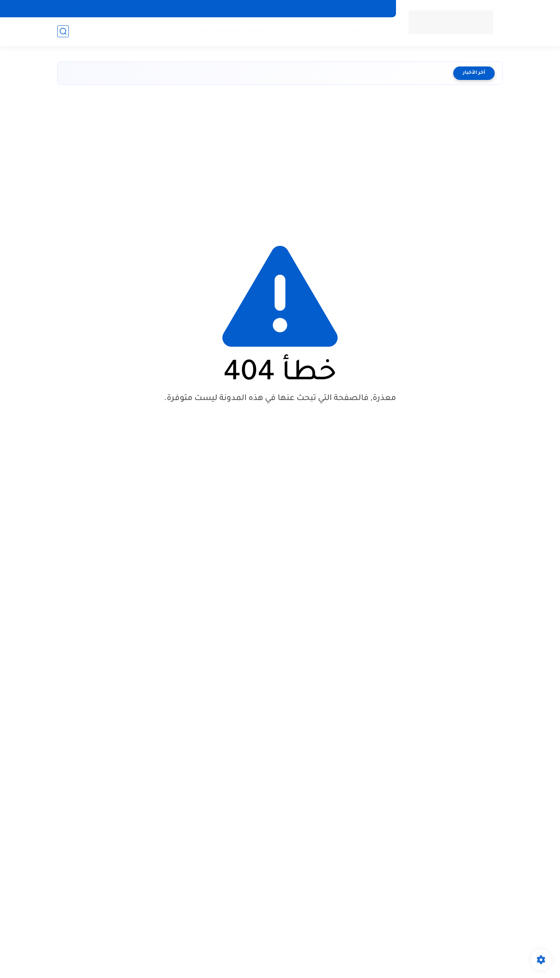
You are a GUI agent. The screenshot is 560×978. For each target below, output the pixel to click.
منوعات (255, 31)
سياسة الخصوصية (339, 8)
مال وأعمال (286, 31)
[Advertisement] (280, 158)
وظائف (202, 31)
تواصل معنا (294, 8)
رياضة (314, 31)
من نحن (379, 8)
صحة (333, 31)
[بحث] (63, 31)
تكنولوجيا (229, 31)
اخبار (382, 31)
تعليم (353, 31)
